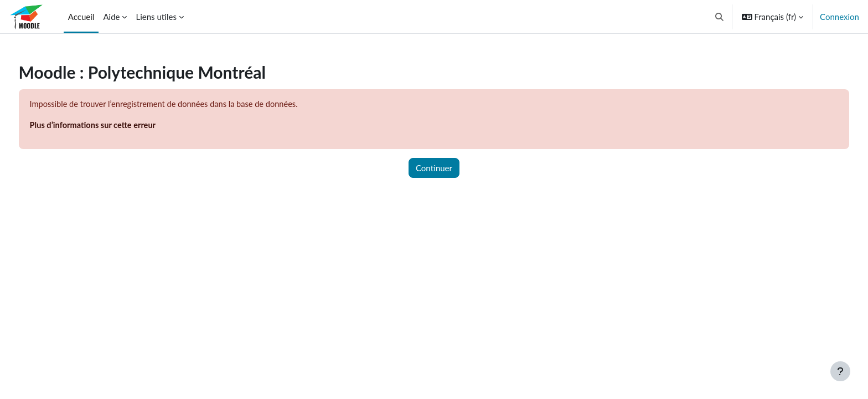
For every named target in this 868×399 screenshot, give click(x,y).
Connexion (839, 17)
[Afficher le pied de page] (840, 371)
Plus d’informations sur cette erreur (115, 126)
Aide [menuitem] (111, 17)
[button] (719, 17)
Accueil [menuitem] (81, 17)
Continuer (434, 168)
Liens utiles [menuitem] (156, 17)
